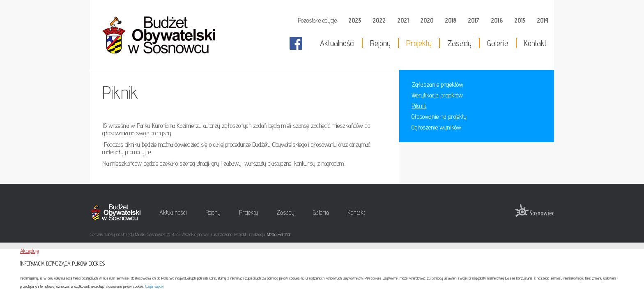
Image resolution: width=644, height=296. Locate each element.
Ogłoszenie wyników (436, 127)
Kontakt (535, 43)
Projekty (419, 43)
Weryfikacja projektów (437, 95)
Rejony (380, 43)
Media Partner (279, 234)
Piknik (419, 106)
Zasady (459, 43)
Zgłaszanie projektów (437, 84)
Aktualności (337, 43)
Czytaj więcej (154, 286)
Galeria (498, 43)
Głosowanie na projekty (439, 117)
